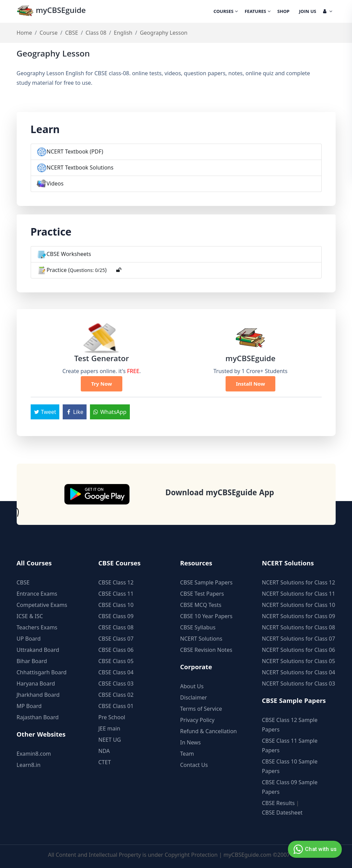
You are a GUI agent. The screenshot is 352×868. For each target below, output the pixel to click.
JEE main (109, 728)
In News (191, 742)
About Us (192, 686)
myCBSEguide (51, 11)
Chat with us (314, 849)
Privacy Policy (197, 720)
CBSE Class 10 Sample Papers (290, 766)
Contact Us (194, 765)
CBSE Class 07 (116, 639)
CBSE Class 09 (116, 616)
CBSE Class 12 (116, 582)
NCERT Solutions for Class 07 (299, 639)
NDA (104, 751)
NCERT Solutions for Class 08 (299, 627)
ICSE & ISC (30, 616)
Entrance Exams (37, 594)
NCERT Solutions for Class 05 (299, 661)
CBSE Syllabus (198, 627)
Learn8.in (29, 765)
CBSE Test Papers (202, 594)
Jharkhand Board (38, 695)
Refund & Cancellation (209, 731)
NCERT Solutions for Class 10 (299, 605)
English (123, 33)
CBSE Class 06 (116, 650)
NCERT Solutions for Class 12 (299, 582)
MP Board (29, 706)
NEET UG (110, 740)
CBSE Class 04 (116, 672)
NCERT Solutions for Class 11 (299, 594)
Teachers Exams (37, 627)
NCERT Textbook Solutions (80, 167)
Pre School (112, 717)
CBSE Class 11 (116, 594)
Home (25, 33)
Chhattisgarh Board (42, 672)
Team (187, 754)
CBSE (72, 33)
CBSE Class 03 (116, 684)
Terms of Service (201, 709)
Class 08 (96, 33)
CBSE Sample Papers (206, 582)
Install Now (250, 384)
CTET (105, 762)
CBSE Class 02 (116, 695)
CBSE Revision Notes (206, 650)
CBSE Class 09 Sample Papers (290, 787)
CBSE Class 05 (116, 661)
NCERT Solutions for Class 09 (299, 616)
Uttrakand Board (38, 650)
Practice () (77, 270)
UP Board (29, 639)
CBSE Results (278, 803)
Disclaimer (194, 697)
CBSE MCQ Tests (201, 605)
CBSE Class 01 (116, 706)
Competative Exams (42, 605)
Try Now (101, 384)
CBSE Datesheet (282, 813)
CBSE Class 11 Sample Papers (290, 745)
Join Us (308, 12)
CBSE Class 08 (116, 627)
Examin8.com (34, 754)
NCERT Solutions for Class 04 (299, 672)
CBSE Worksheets (69, 254)
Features (258, 12)
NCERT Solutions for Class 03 (299, 684)
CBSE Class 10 (116, 605)
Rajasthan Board (38, 717)
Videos (55, 183)
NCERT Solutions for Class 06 (299, 650)
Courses (226, 12)
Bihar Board (32, 661)
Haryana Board (36, 684)
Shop (284, 12)
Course (49, 33)
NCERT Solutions (201, 639)
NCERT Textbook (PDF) (75, 151)
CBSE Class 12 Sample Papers (290, 725)
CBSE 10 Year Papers (206, 616)
